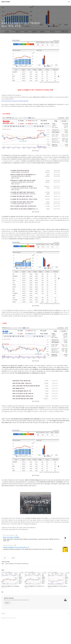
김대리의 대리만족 (6, 2)
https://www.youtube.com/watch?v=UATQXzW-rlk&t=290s (15, 101)
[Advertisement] (35, 542)
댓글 (2, 615)
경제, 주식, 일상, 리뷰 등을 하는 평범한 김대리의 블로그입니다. (17, 623)
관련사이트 (3, 637)
